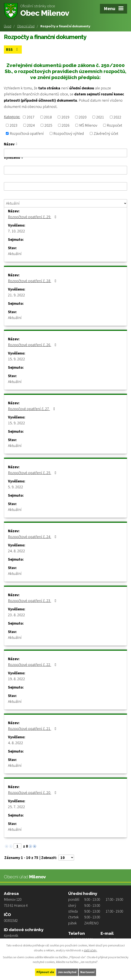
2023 (14, 125)
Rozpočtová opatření (27, 133)
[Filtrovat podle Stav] (65, 203)
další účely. (90, 950)
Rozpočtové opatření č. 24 (33, 537)
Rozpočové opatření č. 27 (32, 409)
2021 (100, 117)
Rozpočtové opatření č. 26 (33, 345)
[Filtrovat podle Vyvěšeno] (65, 170)
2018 (48, 117)
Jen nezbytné (67, 972)
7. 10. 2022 (17, 231)
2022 (117, 117)
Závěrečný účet (106, 133)
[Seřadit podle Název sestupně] (17, 145)
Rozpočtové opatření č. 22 (33, 665)
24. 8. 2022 (17, 551)
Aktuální (15, 254)
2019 (65, 117)
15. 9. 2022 (17, 359)
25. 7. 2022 (17, 807)
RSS (13, 49)
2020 (83, 117)
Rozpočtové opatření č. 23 (33, 601)
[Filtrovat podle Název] (65, 153)
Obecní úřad (26, 26)
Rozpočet (114, 125)
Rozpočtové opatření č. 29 (33, 217)
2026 (66, 125)
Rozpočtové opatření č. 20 (33, 793)
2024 (31, 125)
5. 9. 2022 (16, 487)
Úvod (8, 26)
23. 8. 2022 (17, 615)
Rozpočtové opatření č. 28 (33, 281)
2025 (48, 125)
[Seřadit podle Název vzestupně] (17, 143)
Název (9, 144)
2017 (31, 117)
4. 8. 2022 (16, 743)
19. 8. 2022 (17, 679)
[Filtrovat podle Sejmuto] (65, 186)
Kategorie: (12, 116)
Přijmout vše (45, 972)
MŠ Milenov (88, 125)
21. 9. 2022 (17, 295)
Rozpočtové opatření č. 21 (33, 729)
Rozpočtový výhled (69, 133)
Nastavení (88, 972)
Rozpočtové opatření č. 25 (33, 473)
